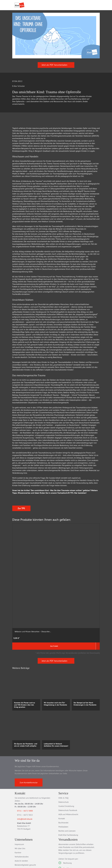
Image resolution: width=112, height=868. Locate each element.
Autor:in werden (21, 827)
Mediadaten (63, 793)
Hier (76, 508)
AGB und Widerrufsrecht (68, 781)
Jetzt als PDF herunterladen (56, 80)
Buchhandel (63, 789)
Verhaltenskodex (22, 823)
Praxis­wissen (50, 19)
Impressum (19, 811)
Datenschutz (64, 768)
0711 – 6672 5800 (28, 777)
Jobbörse (18, 839)
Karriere (18, 819)
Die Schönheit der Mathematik (56, 595)
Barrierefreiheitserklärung (25, 835)
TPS (72, 508)
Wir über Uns (20, 815)
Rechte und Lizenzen (67, 797)
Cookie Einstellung (66, 772)
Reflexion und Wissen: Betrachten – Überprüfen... (24, 596)
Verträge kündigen (66, 856)
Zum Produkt (23, 612)
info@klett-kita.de (28, 786)
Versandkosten (74, 852)
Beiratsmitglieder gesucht (25, 831)
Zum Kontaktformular (29, 749)
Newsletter (19, 844)
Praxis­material (30, 19)
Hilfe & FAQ (63, 764)
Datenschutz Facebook (68, 777)
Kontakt (62, 785)
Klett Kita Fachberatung (68, 801)
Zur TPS (21, 543)
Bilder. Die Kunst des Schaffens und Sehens (83, 596)
